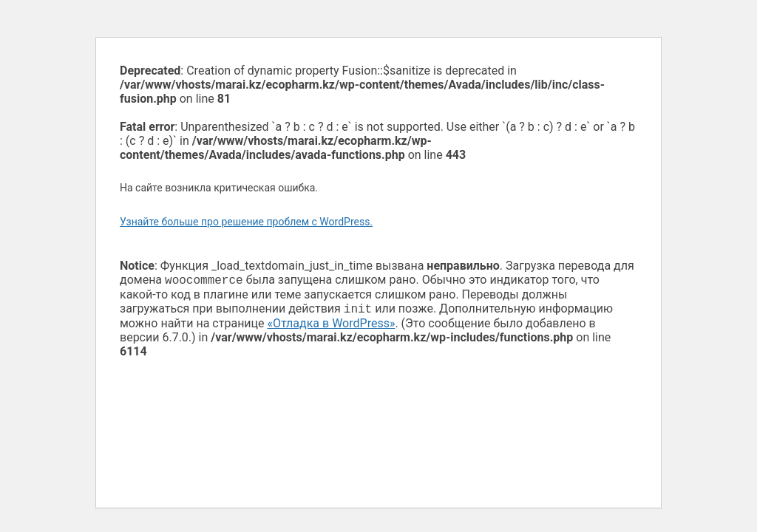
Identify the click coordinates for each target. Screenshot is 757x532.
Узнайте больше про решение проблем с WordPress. (246, 222)
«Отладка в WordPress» (332, 326)
